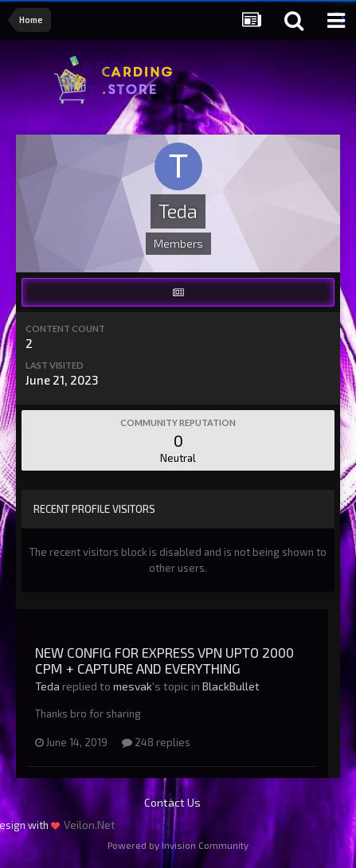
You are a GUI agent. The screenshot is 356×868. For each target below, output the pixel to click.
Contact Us (172, 802)
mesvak (133, 686)
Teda (47, 686)
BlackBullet (231, 686)
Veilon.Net (90, 825)
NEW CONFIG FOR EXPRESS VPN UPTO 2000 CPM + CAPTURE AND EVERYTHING (164, 660)
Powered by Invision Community (178, 845)
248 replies (156, 742)
